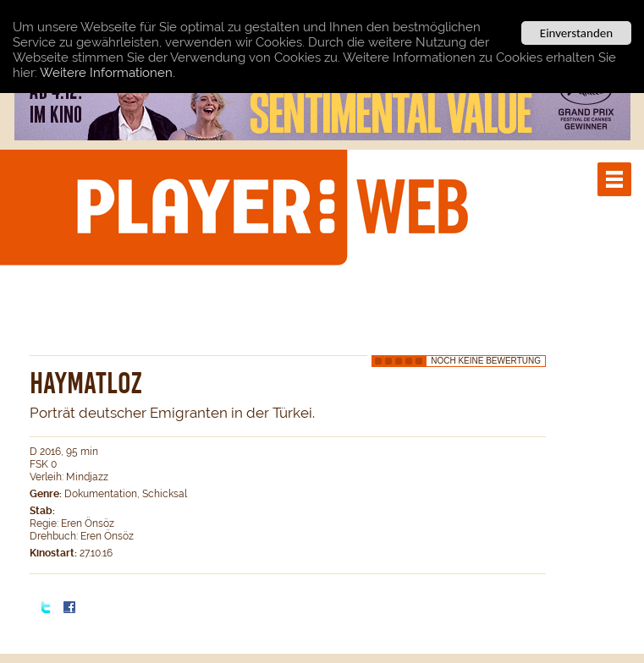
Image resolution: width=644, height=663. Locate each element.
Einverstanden (576, 33)
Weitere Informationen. (107, 72)
